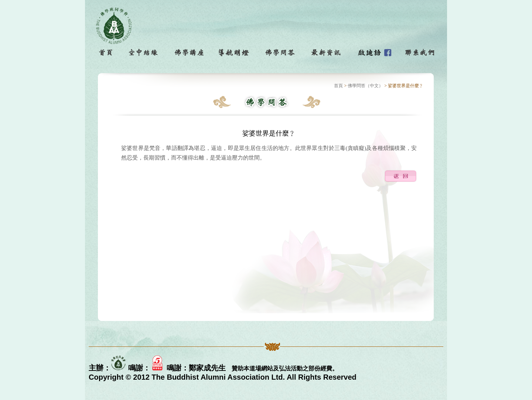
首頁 (338, 86)
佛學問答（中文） (365, 86)
